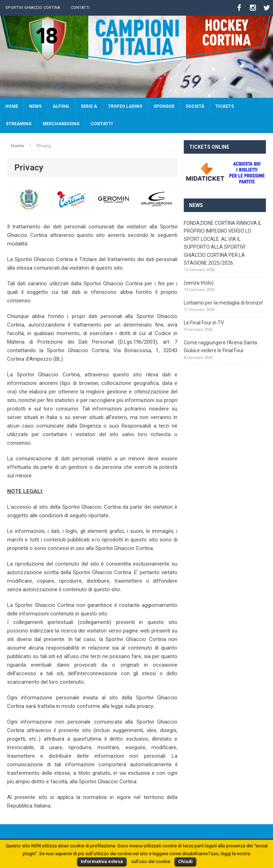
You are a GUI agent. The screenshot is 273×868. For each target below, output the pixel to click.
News (35, 106)
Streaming (19, 124)
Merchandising (61, 124)
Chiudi (185, 861)
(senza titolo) (199, 283)
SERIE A (89, 106)
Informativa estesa (102, 861)
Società (195, 106)
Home (12, 106)
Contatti (80, 8)
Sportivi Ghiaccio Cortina (33, 8)
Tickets (225, 106)
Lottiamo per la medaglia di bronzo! (223, 303)
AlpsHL (61, 106)
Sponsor (164, 106)
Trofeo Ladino (125, 106)
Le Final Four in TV (204, 323)
